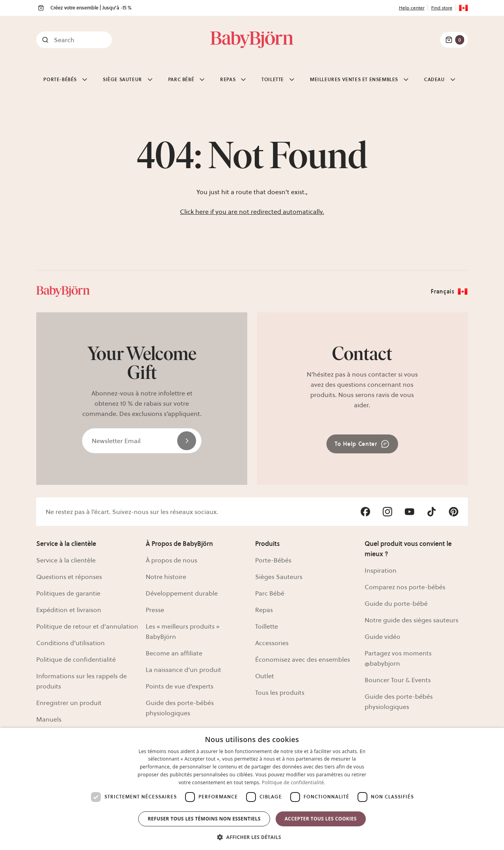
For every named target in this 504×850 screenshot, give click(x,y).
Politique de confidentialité (76, 659)
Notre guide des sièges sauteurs (411, 620)
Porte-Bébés (273, 560)
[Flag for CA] (463, 8)
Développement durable (182, 593)
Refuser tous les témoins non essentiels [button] (204, 819)
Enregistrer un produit (69, 703)
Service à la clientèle (66, 560)
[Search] (74, 40)
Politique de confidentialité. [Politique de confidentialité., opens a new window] (294, 782)
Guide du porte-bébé (396, 603)
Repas (264, 610)
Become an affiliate (174, 653)
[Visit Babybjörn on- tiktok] (432, 512)
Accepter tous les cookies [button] (321, 819)
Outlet (265, 676)
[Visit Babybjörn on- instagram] (387, 512)
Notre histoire (166, 577)
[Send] (187, 441)
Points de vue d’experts (180, 686)
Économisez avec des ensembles (303, 659)
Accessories (272, 643)
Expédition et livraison (69, 610)
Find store (442, 8)
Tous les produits (280, 692)
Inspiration (381, 570)
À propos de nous (171, 560)
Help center (412, 8)
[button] (252, 836)
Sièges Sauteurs (279, 577)
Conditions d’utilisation (70, 643)
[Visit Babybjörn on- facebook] (365, 512)
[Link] (252, 40)
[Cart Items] (454, 40)
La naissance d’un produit (183, 670)
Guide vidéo (383, 637)
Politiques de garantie (68, 593)
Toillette (267, 626)
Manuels (49, 719)
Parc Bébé (270, 593)
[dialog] (252, 789)
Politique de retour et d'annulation (87, 626)
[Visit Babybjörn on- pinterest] (454, 512)
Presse (155, 610)
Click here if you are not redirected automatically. (252, 212)
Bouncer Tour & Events (398, 680)
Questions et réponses (69, 577)
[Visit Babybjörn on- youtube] (409, 512)
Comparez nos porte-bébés (405, 587)
